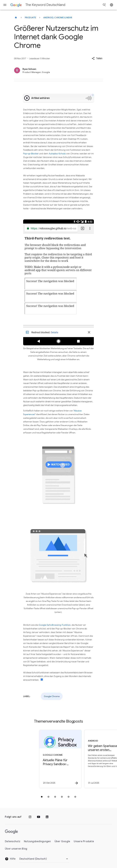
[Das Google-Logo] (11, 832)
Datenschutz (13, 841)
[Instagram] (30, 817)
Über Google (62, 841)
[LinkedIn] (47, 817)
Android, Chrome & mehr (58, 18)
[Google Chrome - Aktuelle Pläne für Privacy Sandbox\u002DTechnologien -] (36, 759)
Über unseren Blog (16, 849)
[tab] (42, 797)
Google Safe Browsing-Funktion (55, 625)
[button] (97, 58)
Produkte (31, 18)
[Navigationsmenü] (5, 5)
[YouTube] (39, 817)
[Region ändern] (44, 859)
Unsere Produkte (84, 841)
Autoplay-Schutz (57, 154)
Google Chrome (52, 696)
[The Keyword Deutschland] (16, 18)
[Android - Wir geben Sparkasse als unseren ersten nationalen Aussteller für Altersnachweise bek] (81, 759)
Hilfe (10, 859)
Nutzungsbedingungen (37, 841)
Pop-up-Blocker (31, 154)
